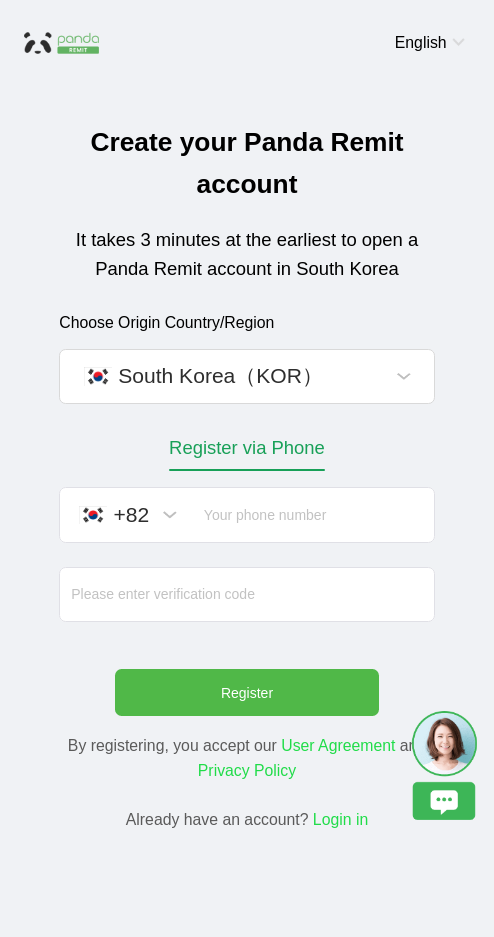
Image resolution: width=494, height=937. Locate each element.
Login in (340, 819)
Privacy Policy (247, 770)
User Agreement (338, 745)
